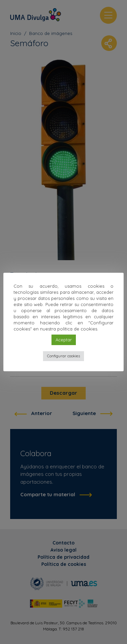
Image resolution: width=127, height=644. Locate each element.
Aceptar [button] (64, 340)
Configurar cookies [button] (63, 356)
